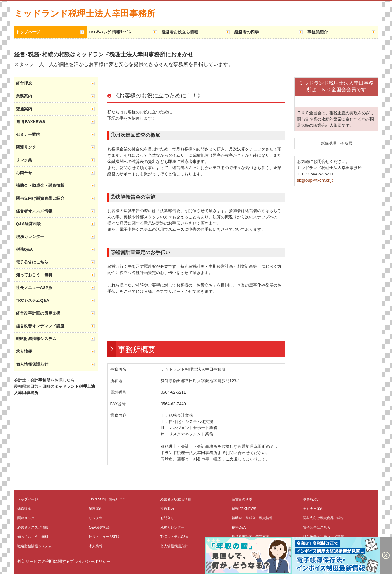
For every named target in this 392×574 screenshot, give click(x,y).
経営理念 (24, 83)
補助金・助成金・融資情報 (40, 185)
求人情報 (24, 351)
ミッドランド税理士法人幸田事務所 (85, 14)
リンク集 (24, 160)
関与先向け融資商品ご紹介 (40, 198)
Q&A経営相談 (28, 224)
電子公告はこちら (32, 262)
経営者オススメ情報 (34, 211)
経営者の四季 (247, 32)
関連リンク (26, 147)
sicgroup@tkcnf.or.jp (315, 180)
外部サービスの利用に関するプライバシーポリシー (64, 561)
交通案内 (24, 109)
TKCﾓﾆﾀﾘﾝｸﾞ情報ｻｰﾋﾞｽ (110, 32)
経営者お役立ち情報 (180, 32)
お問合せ (24, 173)
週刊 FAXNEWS (31, 122)
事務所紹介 (317, 32)
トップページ (28, 32)
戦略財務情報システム (36, 339)
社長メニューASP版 (34, 288)
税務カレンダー (30, 237)
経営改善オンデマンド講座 (40, 326)
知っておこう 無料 (34, 275)
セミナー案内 (28, 134)
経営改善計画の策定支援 (38, 313)
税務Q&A (24, 249)
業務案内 (24, 96)
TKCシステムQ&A (33, 300)
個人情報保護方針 (32, 364)
